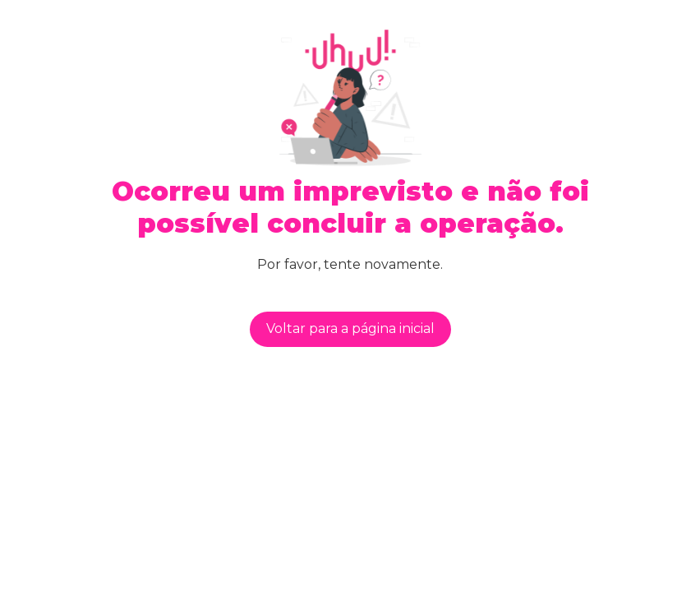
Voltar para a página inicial (350, 328)
